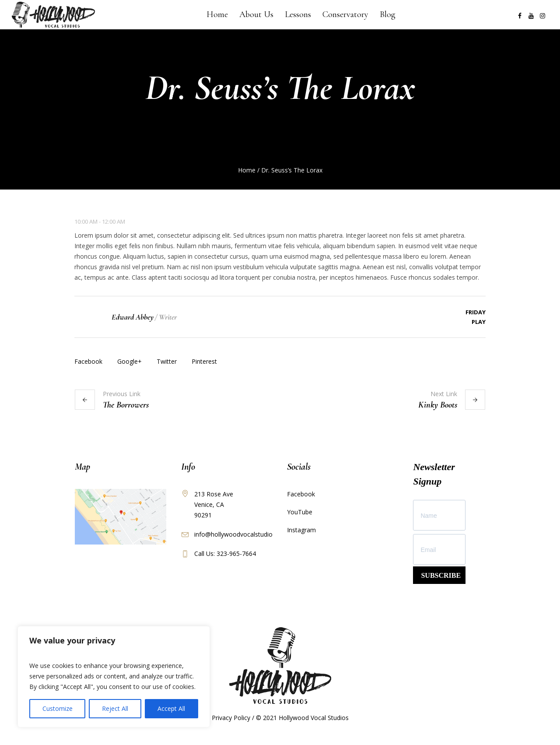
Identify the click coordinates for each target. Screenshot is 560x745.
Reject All (115, 708)
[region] (114, 677)
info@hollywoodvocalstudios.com (242, 534)
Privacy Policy (231, 718)
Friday (476, 312)
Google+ (129, 361)
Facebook (88, 361)
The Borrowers (126, 405)
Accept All (171, 708)
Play (479, 322)
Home (247, 170)
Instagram (301, 530)
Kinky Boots (438, 405)
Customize (58, 708)
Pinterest (204, 361)
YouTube (300, 512)
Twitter (167, 361)
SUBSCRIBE (441, 575)
